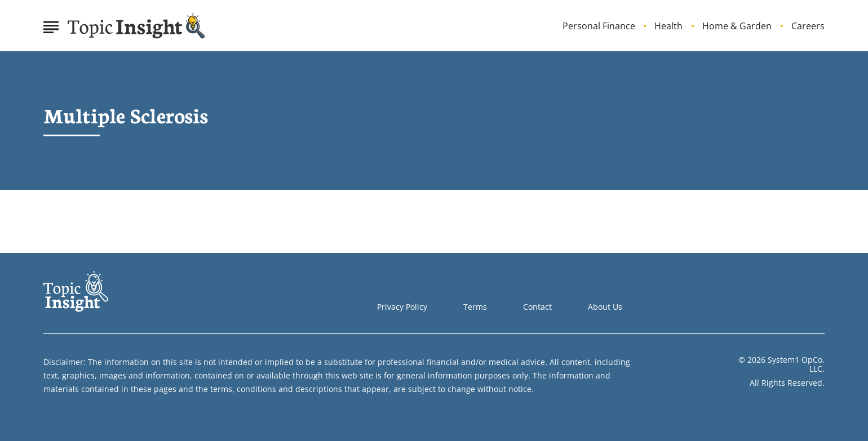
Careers (808, 26)
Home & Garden (737, 26)
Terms (475, 307)
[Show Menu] (51, 25)
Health (668, 26)
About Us (605, 307)
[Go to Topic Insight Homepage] (136, 26)
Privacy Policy (402, 307)
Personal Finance (599, 26)
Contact (537, 307)
